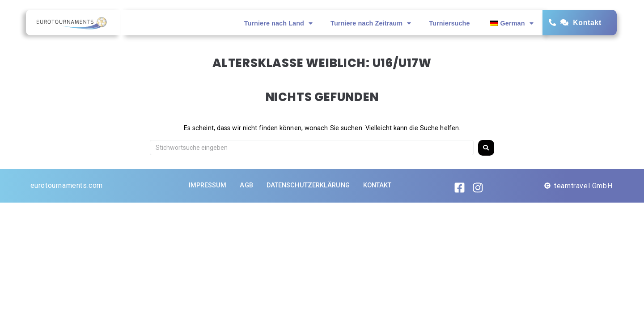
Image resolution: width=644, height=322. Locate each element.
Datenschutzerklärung (308, 185)
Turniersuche (449, 23)
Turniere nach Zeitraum (371, 23)
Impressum (208, 185)
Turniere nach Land (278, 23)
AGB (246, 185)
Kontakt (587, 23)
